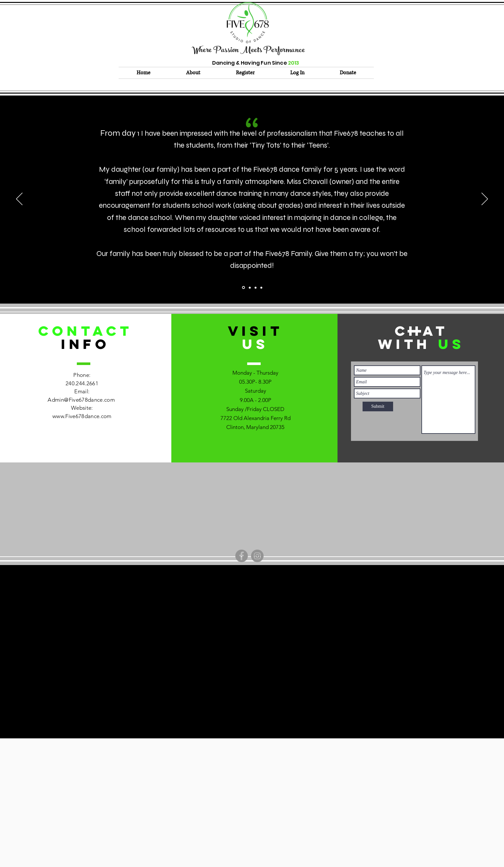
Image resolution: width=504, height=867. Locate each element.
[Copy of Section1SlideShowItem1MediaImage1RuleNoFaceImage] (250, 287)
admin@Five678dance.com (249, 595)
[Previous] (19, 199)
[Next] (485, 199)
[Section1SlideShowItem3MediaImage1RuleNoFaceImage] (261, 287)
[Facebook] (242, 556)
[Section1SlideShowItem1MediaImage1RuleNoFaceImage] (243, 288)
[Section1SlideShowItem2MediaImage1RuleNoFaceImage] (256, 287)
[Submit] (378, 406)
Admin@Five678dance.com (81, 400)
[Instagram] (257, 556)
